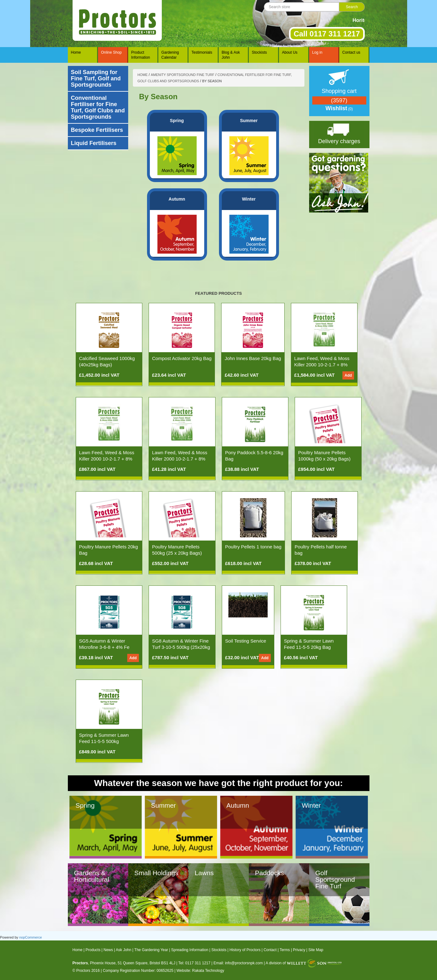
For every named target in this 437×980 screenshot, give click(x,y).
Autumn (177, 199)
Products (93, 950)
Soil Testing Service (246, 641)
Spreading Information (190, 950)
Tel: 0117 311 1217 (194, 963)
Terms (285, 950)
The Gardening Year (151, 950)
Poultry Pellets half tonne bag (321, 550)
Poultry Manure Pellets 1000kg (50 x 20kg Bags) (324, 456)
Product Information (141, 55)
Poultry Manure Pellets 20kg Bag (109, 550)
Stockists (259, 52)
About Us (290, 52)
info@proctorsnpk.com (244, 963)
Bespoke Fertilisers (97, 130)
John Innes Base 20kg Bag (253, 358)
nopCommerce (30, 937)
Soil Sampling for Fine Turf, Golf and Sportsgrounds (96, 78)
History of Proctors (245, 950)
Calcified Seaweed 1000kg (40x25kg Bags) (107, 361)
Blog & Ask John (231, 55)
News (108, 950)
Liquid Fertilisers (94, 143)
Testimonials (202, 52)
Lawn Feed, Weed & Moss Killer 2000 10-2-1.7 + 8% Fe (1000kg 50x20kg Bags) (323, 365)
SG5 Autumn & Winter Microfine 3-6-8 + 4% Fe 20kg (104, 647)
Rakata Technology (208, 971)
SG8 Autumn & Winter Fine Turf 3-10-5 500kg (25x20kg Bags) (181, 647)
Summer (249, 121)
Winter (249, 199)
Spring (177, 121)
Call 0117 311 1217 (327, 34)
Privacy (299, 950)
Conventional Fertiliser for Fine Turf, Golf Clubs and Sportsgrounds (98, 107)
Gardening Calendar (170, 55)
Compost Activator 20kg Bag (182, 358)
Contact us (351, 52)
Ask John (124, 950)
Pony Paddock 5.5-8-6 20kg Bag (254, 456)
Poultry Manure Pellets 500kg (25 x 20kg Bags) (177, 550)
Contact (270, 950)
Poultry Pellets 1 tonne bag (253, 547)
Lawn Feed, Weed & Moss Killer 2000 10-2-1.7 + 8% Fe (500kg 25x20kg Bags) (107, 459)
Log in (317, 52)
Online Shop (112, 52)
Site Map (316, 950)
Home (76, 52)
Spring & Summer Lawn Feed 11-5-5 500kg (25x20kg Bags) (104, 741)
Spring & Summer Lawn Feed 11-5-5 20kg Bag (309, 644)
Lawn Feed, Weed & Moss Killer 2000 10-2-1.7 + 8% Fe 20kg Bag (180, 459)
